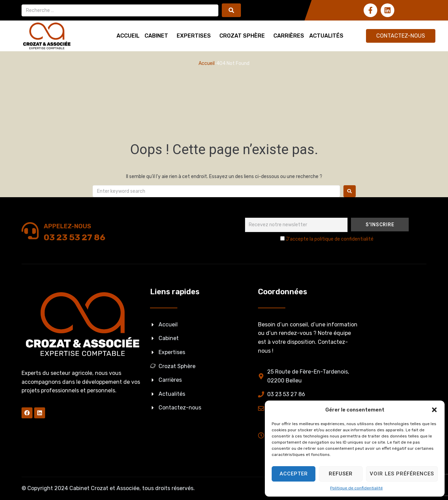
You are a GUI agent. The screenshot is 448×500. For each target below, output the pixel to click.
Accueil (207, 63)
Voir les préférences (402, 474)
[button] (434, 410)
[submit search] (231, 10)
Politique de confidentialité (356, 488)
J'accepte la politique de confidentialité (330, 239)
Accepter (294, 474)
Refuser (341, 474)
